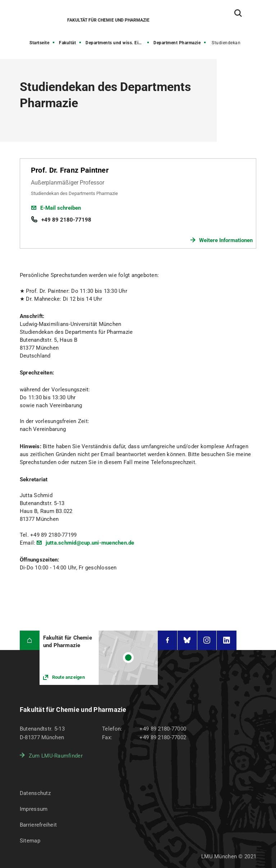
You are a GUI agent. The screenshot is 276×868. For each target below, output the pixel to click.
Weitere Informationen (226, 240)
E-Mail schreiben (61, 208)
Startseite (39, 43)
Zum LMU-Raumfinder (56, 756)
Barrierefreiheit (38, 825)
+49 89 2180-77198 (66, 220)
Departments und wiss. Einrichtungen (118, 43)
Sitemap (30, 841)
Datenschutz (35, 793)
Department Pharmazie (177, 43)
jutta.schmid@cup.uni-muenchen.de (89, 543)
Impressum (34, 809)
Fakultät (67, 43)
